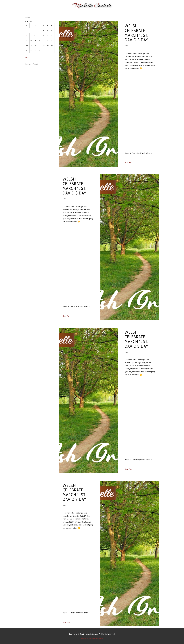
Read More (128, 163)
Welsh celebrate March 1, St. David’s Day (136, 33)
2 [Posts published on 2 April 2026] (39, 30)
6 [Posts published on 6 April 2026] (26, 35)
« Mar (27, 57)
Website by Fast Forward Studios (92, 638)
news (126, 46)
